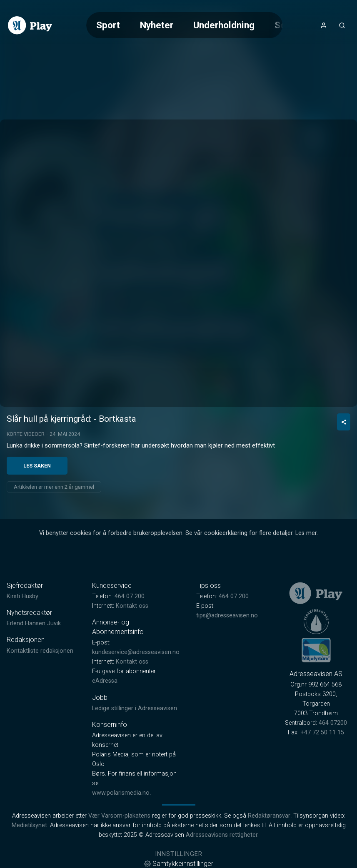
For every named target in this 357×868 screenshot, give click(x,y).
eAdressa (105, 681)
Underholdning (224, 25)
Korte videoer (26, 434)
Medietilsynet (29, 825)
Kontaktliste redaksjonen (40, 651)
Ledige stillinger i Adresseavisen (135, 708)
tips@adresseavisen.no (227, 616)
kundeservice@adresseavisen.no (136, 652)
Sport (108, 25)
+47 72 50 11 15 (322, 732)
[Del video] (344, 422)
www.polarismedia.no (121, 793)
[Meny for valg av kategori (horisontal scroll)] (184, 25)
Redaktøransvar (269, 816)
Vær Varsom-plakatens (119, 816)
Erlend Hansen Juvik (34, 623)
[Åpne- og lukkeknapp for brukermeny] (324, 25)
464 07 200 (130, 596)
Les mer (306, 533)
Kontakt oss (132, 606)
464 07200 (333, 723)
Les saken (37, 466)
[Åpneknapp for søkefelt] (342, 25)
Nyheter (157, 25)
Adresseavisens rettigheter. (222, 835)
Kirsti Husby (22, 596)
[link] (30, 25)
